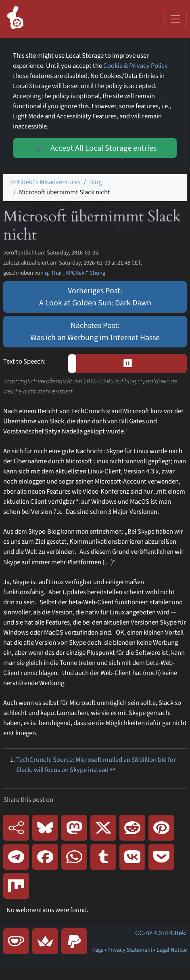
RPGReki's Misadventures (45, 182)
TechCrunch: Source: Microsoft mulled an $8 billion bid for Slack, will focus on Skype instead (96, 765)
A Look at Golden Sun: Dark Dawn (95, 303)
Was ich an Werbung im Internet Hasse (95, 338)
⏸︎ (130, 364)
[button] (127, 364)
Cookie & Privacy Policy (136, 66)
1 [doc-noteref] (127, 429)
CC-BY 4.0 (148, 933)
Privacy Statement (130, 950)
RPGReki (175, 933)
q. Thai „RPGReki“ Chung (75, 273)
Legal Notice (172, 950)
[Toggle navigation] (175, 19)
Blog (95, 182)
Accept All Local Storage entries (95, 148)
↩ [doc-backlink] (113, 770)
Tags (98, 950)
